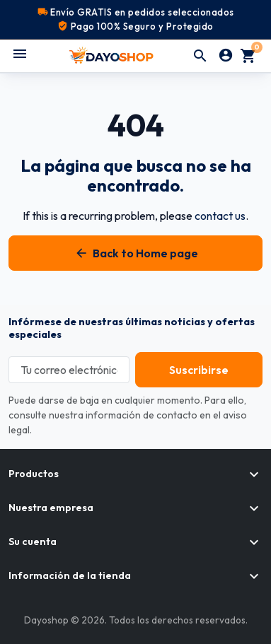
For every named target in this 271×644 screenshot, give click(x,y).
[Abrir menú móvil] (20, 54)
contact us (220, 216)
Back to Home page (135, 253)
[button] (200, 56)
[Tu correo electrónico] (69, 370)
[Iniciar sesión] (226, 56)
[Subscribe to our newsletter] (199, 370)
